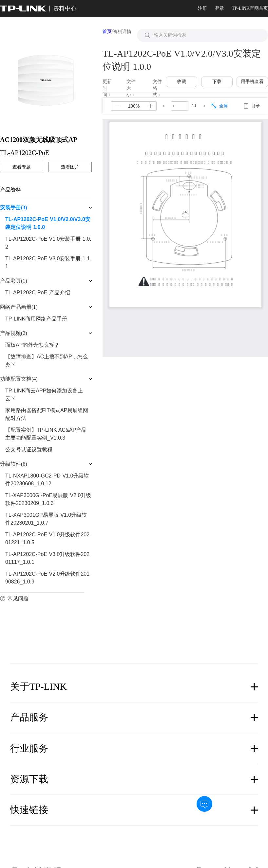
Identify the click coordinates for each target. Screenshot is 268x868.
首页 (107, 32)
